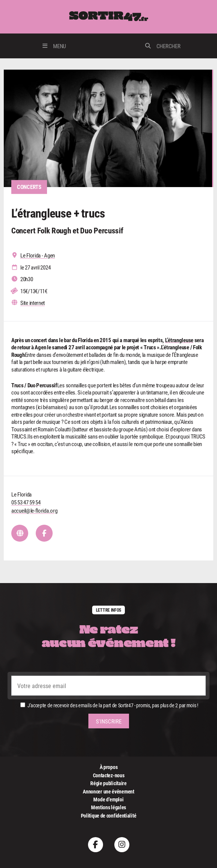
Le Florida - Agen (38, 255)
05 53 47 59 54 (26, 502)
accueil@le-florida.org (34, 510)
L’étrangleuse (179, 340)
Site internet (33, 303)
